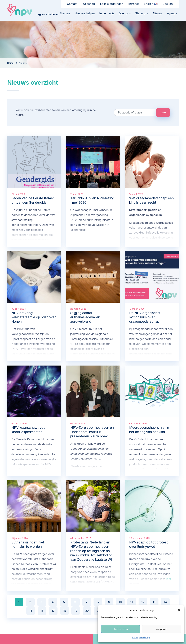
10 (120, 602)
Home (10, 63)
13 (154, 602)
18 (65, 611)
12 (143, 602)
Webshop (89, 4)
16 (42, 611)
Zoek (163, 112)
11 (132, 602)
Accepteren (121, 629)
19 (76, 611)
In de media (107, 13)
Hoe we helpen (85, 13)
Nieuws (158, 13)
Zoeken (168, 4)
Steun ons (142, 13)
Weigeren (161, 629)
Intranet (134, 4)
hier (169, 579)
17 (53, 611)
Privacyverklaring (141, 637)
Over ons (125, 13)
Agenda (172, 13)
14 (165, 602)
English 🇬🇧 (151, 4)
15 (31, 611)
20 (87, 611)
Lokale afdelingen (112, 4)
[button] (179, 610)
